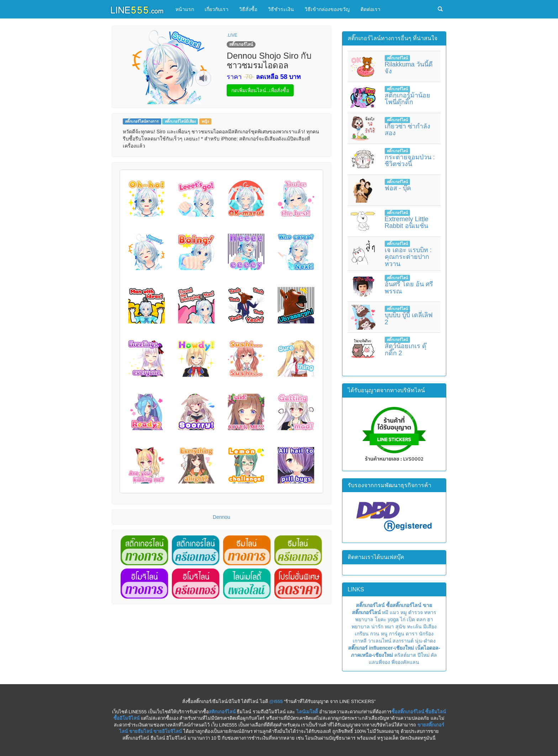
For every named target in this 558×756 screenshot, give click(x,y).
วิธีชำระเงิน (281, 9)
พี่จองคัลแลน (405, 662)
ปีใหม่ (423, 655)
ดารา (412, 634)
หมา (389, 627)
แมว (394, 612)
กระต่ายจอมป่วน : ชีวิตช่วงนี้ (410, 161)
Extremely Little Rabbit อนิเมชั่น (407, 223)
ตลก (421, 619)
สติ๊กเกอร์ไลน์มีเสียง (180, 121)
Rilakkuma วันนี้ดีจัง (409, 68)
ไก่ (403, 619)
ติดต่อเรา (370, 9)
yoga (393, 619)
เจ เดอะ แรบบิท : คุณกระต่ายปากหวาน (408, 257)
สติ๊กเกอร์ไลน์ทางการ (142, 121)
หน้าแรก (185, 9)
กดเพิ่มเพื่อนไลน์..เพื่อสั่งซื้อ (260, 90)
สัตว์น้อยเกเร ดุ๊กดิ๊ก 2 (406, 350)
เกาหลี (360, 641)
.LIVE (232, 35)
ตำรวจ (415, 612)
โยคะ (381, 619)
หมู (404, 612)
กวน (375, 634)
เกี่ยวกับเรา (217, 9)
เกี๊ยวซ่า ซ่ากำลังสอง (407, 130)
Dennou (222, 517)
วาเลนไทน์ (380, 641)
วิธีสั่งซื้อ (248, 9)
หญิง (205, 121)
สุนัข (401, 627)
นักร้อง (426, 634)
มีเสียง (430, 627)
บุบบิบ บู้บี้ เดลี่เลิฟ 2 (409, 319)
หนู (384, 634)
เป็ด (411, 619)
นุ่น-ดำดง (425, 641)
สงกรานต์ (403, 641)
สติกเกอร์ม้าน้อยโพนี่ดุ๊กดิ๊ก (407, 99)
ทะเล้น (414, 627)
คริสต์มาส (405, 655)
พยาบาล (364, 619)
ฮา (430, 619)
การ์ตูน (397, 634)
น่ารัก (377, 627)
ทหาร (430, 612)
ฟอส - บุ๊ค (398, 188)
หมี (385, 612)
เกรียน (362, 634)
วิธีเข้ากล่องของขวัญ (327, 9)
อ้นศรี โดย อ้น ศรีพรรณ (409, 288)
